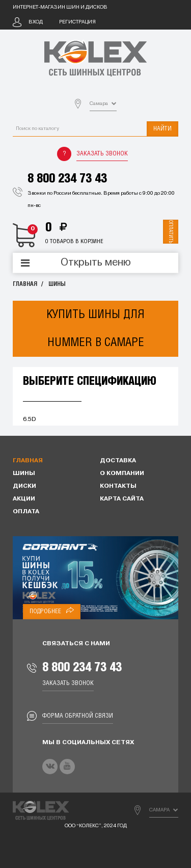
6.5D (29, 419)
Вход (36, 22)
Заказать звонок (102, 154)
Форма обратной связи (78, 716)
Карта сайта (122, 499)
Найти (162, 129)
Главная (25, 284)
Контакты (118, 486)
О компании (122, 474)
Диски (24, 486)
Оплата (26, 512)
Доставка (118, 461)
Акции (24, 499)
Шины (57, 284)
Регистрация (77, 22)
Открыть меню (96, 263)
